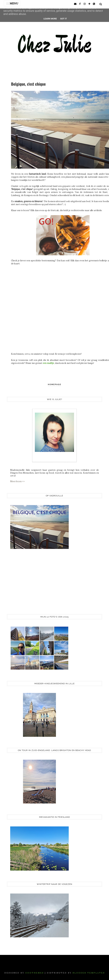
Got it (64, 19)
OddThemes (35, 973)
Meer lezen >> (17, 481)
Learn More (50, 19)
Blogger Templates (89, 973)
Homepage (54, 385)
